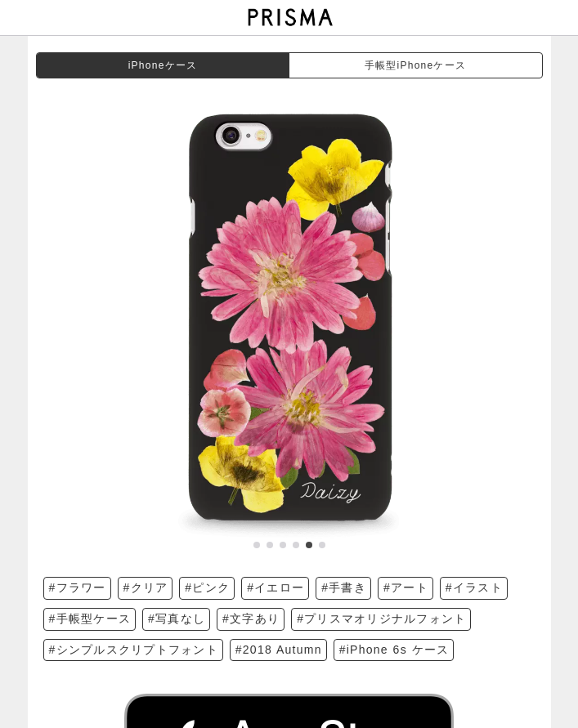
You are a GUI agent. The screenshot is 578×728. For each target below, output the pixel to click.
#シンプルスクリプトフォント (134, 650)
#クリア (146, 587)
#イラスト (474, 587)
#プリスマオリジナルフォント (381, 619)
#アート (406, 587)
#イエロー (276, 587)
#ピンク (207, 587)
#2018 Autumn (279, 650)
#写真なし (177, 619)
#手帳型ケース (90, 619)
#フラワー (78, 587)
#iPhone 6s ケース (394, 650)
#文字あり (251, 619)
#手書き (344, 587)
